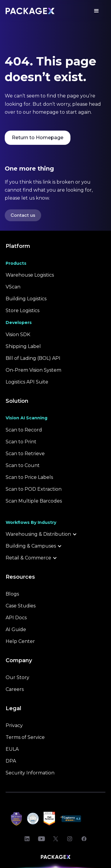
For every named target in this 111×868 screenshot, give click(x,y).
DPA (11, 761)
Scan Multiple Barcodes (34, 501)
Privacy (14, 725)
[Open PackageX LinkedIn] (27, 839)
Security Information (30, 773)
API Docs (16, 618)
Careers (15, 689)
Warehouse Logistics (30, 275)
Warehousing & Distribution (38, 534)
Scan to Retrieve (25, 454)
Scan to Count (23, 465)
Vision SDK (18, 334)
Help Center (20, 641)
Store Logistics (22, 311)
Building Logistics (26, 299)
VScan (13, 287)
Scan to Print (21, 442)
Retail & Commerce (28, 558)
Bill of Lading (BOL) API (33, 358)
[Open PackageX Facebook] (84, 839)
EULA (12, 749)
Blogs (12, 594)
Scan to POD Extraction (34, 489)
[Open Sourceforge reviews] (93, 819)
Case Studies (21, 606)
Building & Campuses (31, 546)
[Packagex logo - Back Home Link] (30, 11)
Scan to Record (24, 430)
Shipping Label (23, 346)
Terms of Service (25, 737)
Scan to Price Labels (29, 477)
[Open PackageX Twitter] (56, 839)
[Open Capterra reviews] (70, 819)
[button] (96, 11)
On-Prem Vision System (33, 370)
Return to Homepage (38, 138)
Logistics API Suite (27, 382)
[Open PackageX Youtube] (41, 839)
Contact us (23, 215)
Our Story (17, 677)
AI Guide (16, 629)
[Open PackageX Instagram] (70, 839)
